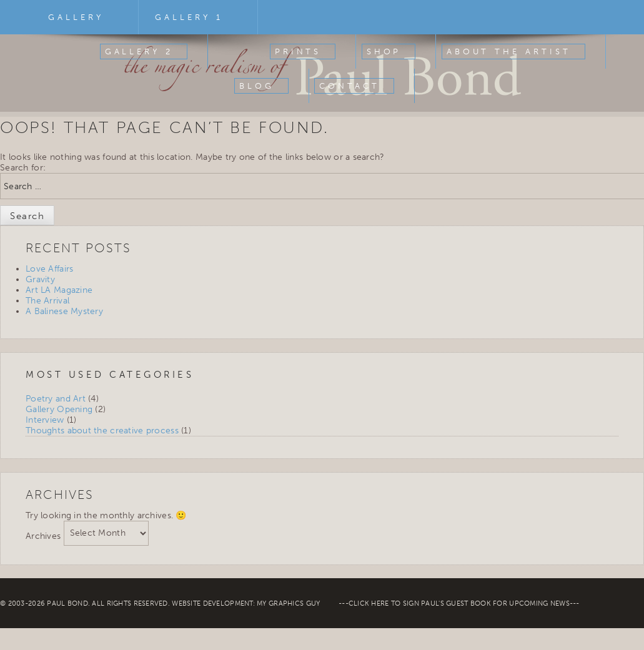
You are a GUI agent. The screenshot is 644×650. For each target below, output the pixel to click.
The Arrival (47, 301)
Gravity (40, 279)
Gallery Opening (59, 409)
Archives (43, 536)
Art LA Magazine (59, 290)
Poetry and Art (56, 399)
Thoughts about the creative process (102, 431)
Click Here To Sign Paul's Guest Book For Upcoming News (459, 603)
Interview (45, 420)
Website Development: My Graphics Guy (246, 603)
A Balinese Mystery (64, 311)
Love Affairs (49, 269)
